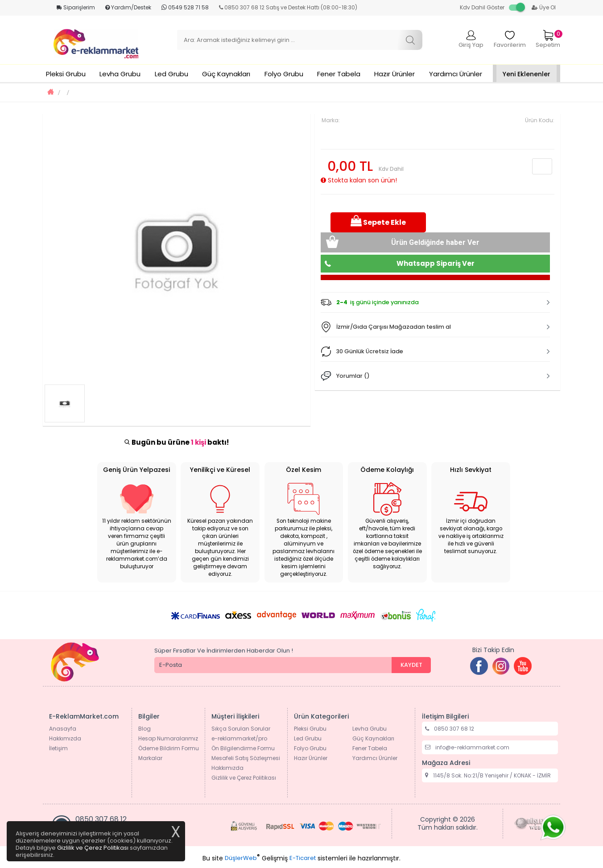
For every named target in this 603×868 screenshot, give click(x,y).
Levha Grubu (120, 74)
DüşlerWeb (241, 858)
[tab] (435, 302)
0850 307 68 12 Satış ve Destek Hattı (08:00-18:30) (288, 7)
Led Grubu (171, 74)
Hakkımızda (65, 738)
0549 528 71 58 (185, 7)
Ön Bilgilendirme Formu (243, 748)
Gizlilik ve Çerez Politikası (244, 778)
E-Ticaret (303, 858)
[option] (177, 248)
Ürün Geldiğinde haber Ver (435, 242)
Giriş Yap (471, 39)
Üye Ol (544, 7)
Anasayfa (63, 729)
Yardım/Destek (128, 7)
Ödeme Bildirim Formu (169, 748)
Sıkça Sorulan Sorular (241, 729)
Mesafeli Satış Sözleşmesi (246, 758)
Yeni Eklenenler (527, 74)
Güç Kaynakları (226, 74)
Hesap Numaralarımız (168, 738)
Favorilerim (510, 39)
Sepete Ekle (378, 221)
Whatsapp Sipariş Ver (436, 263)
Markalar (150, 758)
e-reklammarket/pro (239, 738)
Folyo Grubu (284, 74)
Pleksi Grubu (66, 74)
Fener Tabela (339, 74)
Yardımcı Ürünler (456, 74)
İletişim (58, 748)
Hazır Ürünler (394, 74)
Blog (145, 729)
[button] (435, 302)
